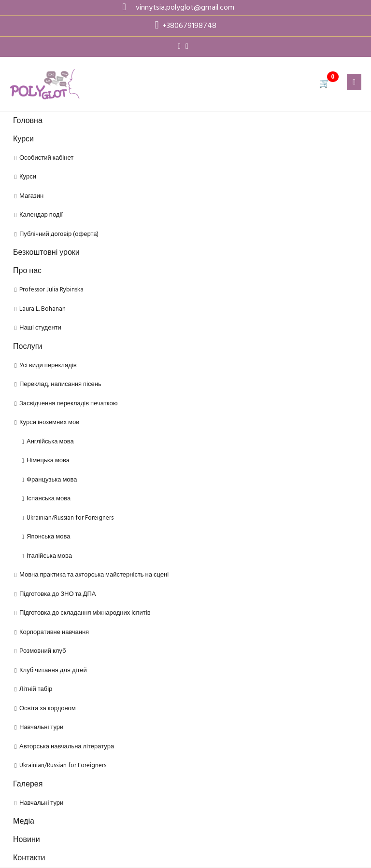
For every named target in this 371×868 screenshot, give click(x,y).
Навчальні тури (41, 727)
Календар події (41, 215)
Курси (23, 139)
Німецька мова (48, 461)
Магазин (31, 196)
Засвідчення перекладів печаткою (68, 404)
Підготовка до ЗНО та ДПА (57, 594)
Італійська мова (49, 556)
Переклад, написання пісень (60, 384)
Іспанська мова (49, 499)
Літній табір (36, 689)
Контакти (29, 858)
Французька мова (52, 480)
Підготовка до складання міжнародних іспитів (85, 613)
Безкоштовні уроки (46, 253)
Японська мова (48, 537)
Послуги (28, 347)
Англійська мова (50, 442)
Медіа (24, 822)
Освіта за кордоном (48, 709)
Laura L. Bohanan (43, 309)
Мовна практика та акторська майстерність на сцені (94, 575)
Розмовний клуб (43, 651)
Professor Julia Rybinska (51, 290)
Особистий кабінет (46, 158)
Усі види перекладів (48, 365)
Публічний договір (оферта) (59, 234)
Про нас (27, 271)
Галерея (28, 785)
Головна (28, 121)
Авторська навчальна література (67, 747)
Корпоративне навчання (54, 632)
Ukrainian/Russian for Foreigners (70, 518)
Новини (27, 840)
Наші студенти (40, 328)
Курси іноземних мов (49, 422)
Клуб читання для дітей (53, 670)
